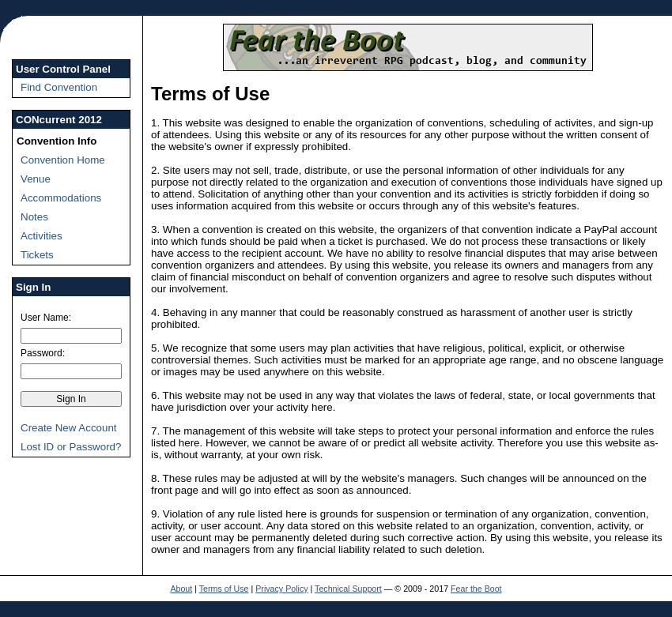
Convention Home (63, 160)
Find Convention (59, 87)
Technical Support (348, 589)
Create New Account (69, 428)
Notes (34, 217)
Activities (42, 236)
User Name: (46, 318)
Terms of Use (224, 589)
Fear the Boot (476, 589)
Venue (36, 179)
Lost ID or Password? (71, 447)
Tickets (37, 255)
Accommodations (61, 198)
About (181, 589)
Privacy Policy (281, 589)
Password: (43, 353)
